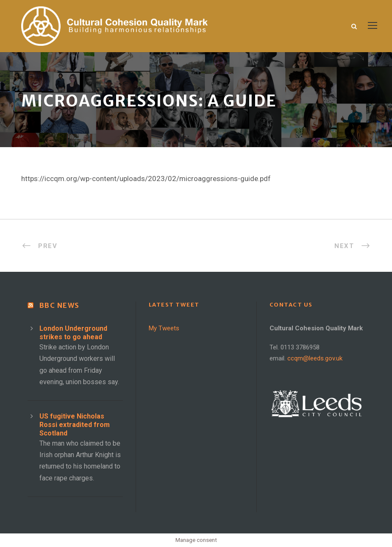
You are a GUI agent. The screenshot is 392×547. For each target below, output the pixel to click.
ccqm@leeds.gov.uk (315, 358)
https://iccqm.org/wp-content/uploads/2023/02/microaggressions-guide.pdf (146, 179)
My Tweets (164, 328)
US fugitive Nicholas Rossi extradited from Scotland (75, 425)
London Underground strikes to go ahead (73, 333)
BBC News (60, 305)
